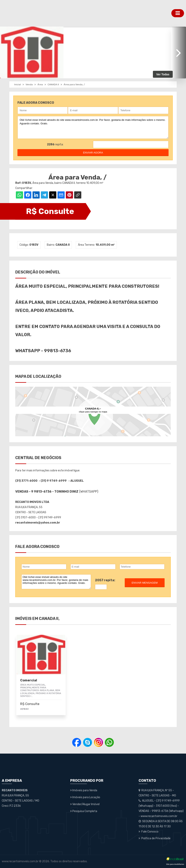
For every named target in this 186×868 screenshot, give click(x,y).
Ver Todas (163, 74)
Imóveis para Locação (85, 797)
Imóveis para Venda (84, 790)
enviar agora (93, 153)
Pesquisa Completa (84, 811)
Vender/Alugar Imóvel (85, 804)
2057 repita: (105, 580)
